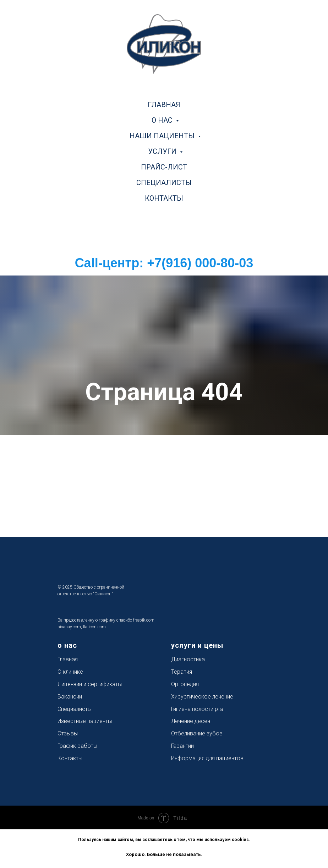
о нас (163, 120)
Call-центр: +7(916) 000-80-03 (164, 263)
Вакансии (70, 697)
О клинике (70, 672)
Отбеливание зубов (197, 733)
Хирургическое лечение (202, 697)
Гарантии (182, 746)
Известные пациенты (85, 721)
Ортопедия (185, 684)
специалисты (164, 183)
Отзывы (68, 733)
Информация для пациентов (207, 758)
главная (164, 105)
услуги (163, 151)
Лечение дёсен (191, 721)
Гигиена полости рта (197, 709)
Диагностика (188, 659)
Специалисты (75, 709)
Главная (68, 659)
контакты (164, 198)
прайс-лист (164, 167)
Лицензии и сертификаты (90, 684)
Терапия (182, 672)
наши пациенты (163, 136)
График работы (77, 746)
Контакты (70, 758)
